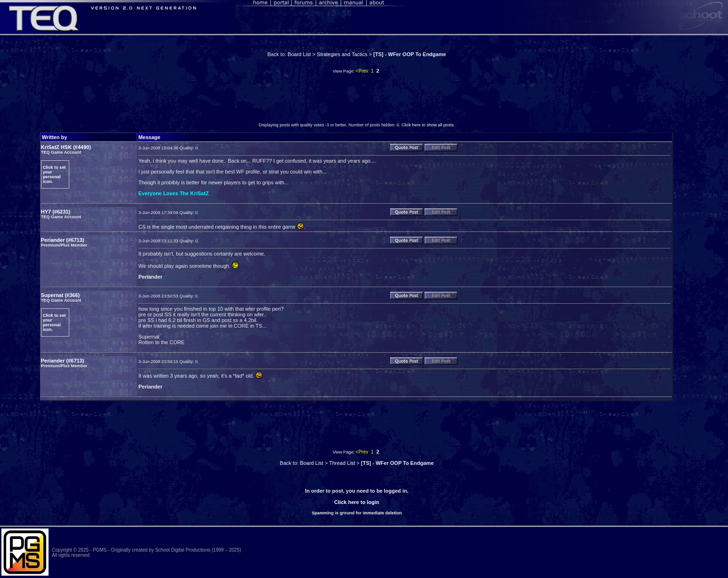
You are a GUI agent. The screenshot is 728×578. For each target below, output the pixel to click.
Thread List (342, 463)
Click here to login (356, 502)
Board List (299, 54)
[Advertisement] (357, 100)
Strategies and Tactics (342, 54)
